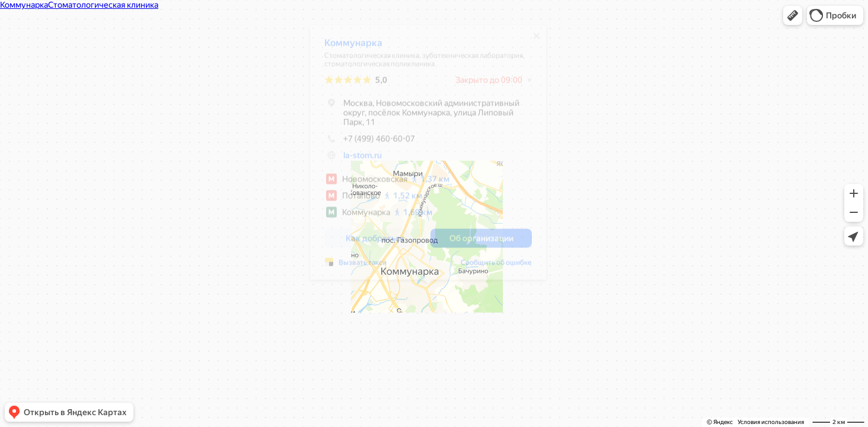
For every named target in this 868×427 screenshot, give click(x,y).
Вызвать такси (363, 267)
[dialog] (428, 157)
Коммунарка (353, 47)
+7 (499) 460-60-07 (370, 143)
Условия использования (771, 422)
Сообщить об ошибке (496, 267)
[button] (793, 15)
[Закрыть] (537, 40)
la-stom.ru (363, 160)
